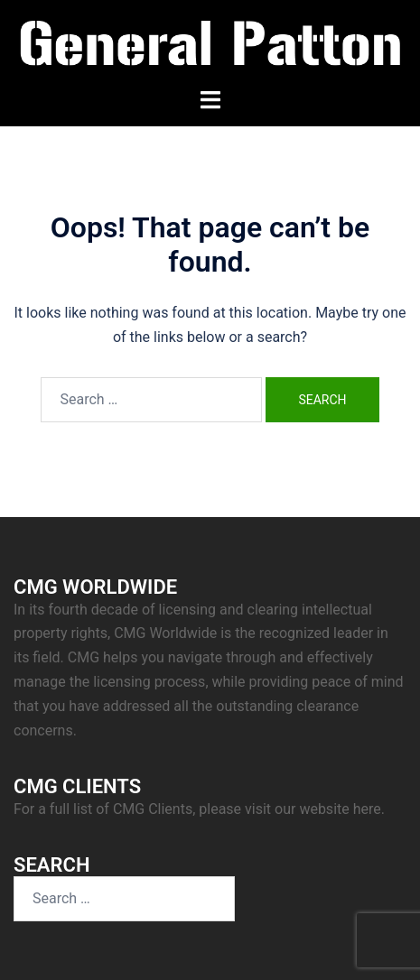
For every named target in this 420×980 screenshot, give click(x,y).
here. (369, 809)
